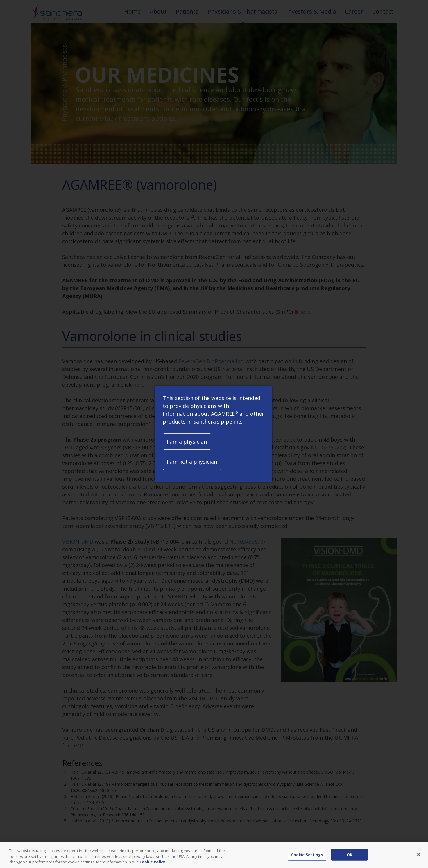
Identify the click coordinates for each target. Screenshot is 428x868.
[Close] (419, 858)
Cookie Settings (307, 858)
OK (349, 858)
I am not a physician (192, 462)
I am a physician (187, 442)
